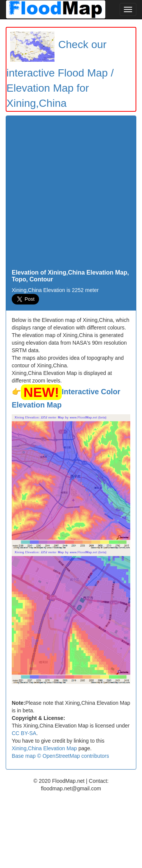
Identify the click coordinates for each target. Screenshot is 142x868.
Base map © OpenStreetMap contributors (60, 756)
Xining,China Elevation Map (44, 748)
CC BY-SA (24, 733)
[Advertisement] (71, 194)
